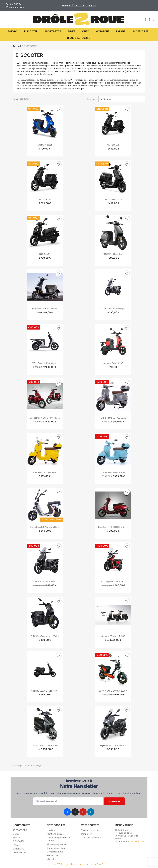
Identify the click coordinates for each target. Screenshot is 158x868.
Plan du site (53, 855)
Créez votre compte (91, 838)
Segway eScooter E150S (113, 636)
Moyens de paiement (57, 844)
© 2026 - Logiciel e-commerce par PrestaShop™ (79, 864)
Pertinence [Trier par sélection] (122, 99)
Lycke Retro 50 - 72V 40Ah (113, 418)
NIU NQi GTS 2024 (113, 199)
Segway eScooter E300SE (45, 309)
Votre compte (90, 825)
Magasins (52, 859)
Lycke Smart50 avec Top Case (45, 527)
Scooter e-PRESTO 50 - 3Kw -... (113, 527)
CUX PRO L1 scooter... (113, 254)
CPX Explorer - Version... (113, 582)
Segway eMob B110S (113, 363)
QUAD (86, 31)
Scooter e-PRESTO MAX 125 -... (45, 418)
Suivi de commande (90, 830)
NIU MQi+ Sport (45, 145)
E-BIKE (72, 31)
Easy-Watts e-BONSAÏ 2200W (113, 691)
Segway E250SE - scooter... (45, 691)
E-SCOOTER (31, 31)
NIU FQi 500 (45, 254)
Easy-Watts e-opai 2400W (45, 745)
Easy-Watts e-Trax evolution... (113, 745)
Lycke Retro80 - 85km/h (113, 472)
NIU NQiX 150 (45, 199)
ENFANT (121, 31)
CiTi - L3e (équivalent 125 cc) (45, 636)
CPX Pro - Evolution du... (45, 582)
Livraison (51, 830)
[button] (145, 20)
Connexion (87, 834)
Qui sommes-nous (56, 848)
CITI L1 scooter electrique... (45, 363)
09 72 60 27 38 (137, 841)
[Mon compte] (150, 20)
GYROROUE (103, 31)
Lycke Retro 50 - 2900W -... (45, 472)
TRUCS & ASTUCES (78, 38)
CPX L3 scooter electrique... (113, 309)
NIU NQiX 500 (113, 145)
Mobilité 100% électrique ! (79, 6)
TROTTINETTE (53, 31)
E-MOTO (12, 31)
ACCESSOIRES (141, 31)
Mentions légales (55, 834)
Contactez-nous (55, 852)
